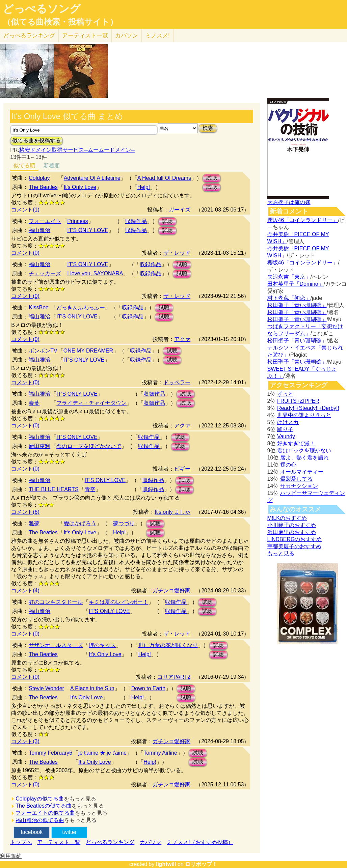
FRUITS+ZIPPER (298, 401)
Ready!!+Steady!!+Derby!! (308, 408)
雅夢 (34, 523)
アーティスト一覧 (59, 842)
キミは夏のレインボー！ (118, 602)
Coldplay (39, 178)
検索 (208, 128)
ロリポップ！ (201, 864)
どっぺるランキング (110, 842)
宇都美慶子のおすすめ (294, 546)
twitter (69, 832)
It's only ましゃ (172, 512)
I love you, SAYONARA (95, 273)
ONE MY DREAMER (88, 351)
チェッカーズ (45, 273)
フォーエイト (45, 221)
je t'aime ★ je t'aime (102, 753)
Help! (144, 187)
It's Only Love (80, 187)
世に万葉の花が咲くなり (168, 645)
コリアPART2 (174, 677)
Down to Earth (148, 688)
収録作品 (136, 221)
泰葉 (34, 403)
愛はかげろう (80, 523)
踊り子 (285, 429)
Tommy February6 (50, 753)
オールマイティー (302, 472)
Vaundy (286, 436)
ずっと (285, 394)
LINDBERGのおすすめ (295, 539)
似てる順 (24, 165)
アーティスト (85, 36)
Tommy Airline (160, 753)
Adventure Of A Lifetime (92, 178)
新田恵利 (39, 446)
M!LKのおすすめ (287, 518)
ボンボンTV (43, 351)
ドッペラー (177, 382)
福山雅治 (39, 230)
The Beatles (43, 187)
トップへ (21, 842)
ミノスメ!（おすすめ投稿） (200, 842)
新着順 (52, 165)
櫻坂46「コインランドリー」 (303, 220)
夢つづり (124, 523)
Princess (77, 221)
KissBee (39, 307)
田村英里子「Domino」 (296, 284)
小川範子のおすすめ (292, 525)
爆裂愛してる (296, 479)
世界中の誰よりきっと (304, 415)
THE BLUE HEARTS (54, 489)
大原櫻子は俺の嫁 (289, 202)
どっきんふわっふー (81, 307)
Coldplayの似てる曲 (39, 799)
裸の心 (288, 465)
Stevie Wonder (46, 688)
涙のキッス (102, 645)
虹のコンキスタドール (56, 602)
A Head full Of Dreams (164, 178)
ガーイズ (180, 210)
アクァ (182, 339)
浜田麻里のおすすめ (292, 532)
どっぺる (29, 36)
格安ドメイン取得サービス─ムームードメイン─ (77, 150)
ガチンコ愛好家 (171, 591)
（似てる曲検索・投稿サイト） (60, 22)
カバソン (127, 36)
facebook (32, 832)
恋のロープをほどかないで (89, 446)
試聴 (212, 178)
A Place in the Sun (92, 688)
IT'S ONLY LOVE (88, 230)
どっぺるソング (42, 9)
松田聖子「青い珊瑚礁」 (297, 305)
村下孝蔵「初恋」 (289, 298)
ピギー (182, 469)
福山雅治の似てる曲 (40, 820)
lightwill (166, 864)
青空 (90, 489)
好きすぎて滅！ (296, 443)
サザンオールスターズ (56, 645)
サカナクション (299, 486)
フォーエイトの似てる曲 (45, 813)
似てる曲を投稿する (36, 141)
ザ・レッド (177, 253)
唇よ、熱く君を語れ (304, 458)
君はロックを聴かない (304, 451)
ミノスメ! (157, 36)
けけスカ (288, 422)
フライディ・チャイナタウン (91, 403)
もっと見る (281, 553)
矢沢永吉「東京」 (289, 277)
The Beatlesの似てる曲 (43, 806)
